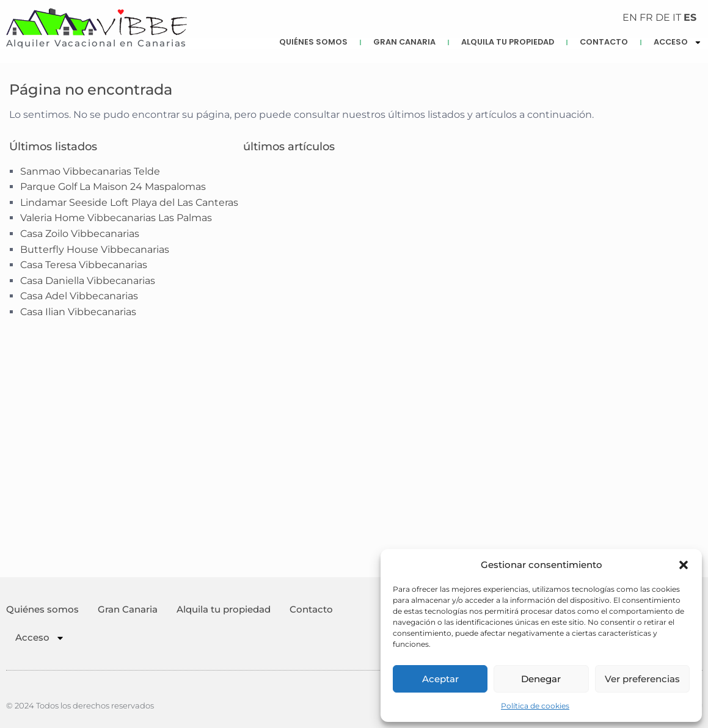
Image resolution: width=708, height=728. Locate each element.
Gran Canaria (404, 42)
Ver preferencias (642, 679)
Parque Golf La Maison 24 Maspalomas (113, 187)
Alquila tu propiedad (508, 42)
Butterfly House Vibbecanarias (95, 249)
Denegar (541, 679)
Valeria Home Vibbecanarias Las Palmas (116, 218)
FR (646, 17)
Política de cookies (535, 706)
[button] (684, 565)
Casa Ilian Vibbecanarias (78, 312)
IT (677, 17)
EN (630, 17)
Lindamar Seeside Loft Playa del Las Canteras (129, 202)
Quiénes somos (313, 42)
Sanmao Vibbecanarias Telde (90, 171)
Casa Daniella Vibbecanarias (88, 281)
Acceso (40, 638)
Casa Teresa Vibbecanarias (84, 265)
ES (690, 17)
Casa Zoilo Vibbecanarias (80, 234)
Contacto (604, 42)
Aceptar (440, 679)
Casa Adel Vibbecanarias (79, 296)
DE (663, 17)
